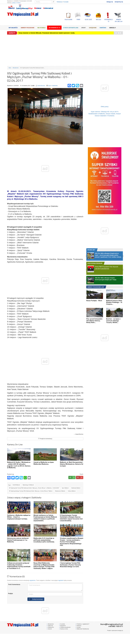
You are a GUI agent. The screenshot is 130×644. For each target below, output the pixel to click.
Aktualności (13, 28)
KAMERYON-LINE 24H (119, 20)
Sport (84, 28)
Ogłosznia (50, 626)
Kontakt (66, 2)
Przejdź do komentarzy (45, 439)
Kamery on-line (63, 629)
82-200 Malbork (16, 485)
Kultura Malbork (72, 491)
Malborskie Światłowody (82, 629)
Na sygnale (41, 28)
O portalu (62, 624)
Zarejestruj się (119, 2)
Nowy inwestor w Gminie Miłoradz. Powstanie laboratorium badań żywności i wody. (47, 33)
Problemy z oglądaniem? (82, 624)
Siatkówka (55, 86)
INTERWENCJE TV (109, 20)
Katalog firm (50, 627)
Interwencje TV (54, 28)
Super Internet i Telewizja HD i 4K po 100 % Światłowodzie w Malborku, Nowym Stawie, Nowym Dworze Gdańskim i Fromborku (105, 114)
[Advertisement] (65, 50)
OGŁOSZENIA (68, 20)
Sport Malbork (65, 488)
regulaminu (33, 580)
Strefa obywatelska (71, 28)
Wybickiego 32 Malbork (28, 485)
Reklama (59, 2)
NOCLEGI (99, 20)
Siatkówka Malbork (76, 488)
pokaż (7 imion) (16, 3)
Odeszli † (113, 28)
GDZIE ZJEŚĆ (88, 20)
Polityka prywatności (65, 627)
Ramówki (103, 28)
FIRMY (78, 20)
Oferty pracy (105, 107)
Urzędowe (93, 28)
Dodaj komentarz (35, 599)
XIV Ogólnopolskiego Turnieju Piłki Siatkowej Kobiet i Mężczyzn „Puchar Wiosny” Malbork (31, 491)
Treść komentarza (14, 584)
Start (10, 68)
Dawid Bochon (41, 86)
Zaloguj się (110, 2)
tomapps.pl (120, 630)
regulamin (61, 580)
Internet (49, 629)
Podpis (11, 594)
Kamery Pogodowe (28, 28)
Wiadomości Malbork (60, 491)
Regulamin (62, 626)
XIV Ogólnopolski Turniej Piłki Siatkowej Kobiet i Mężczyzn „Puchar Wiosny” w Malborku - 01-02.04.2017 (34, 488)
